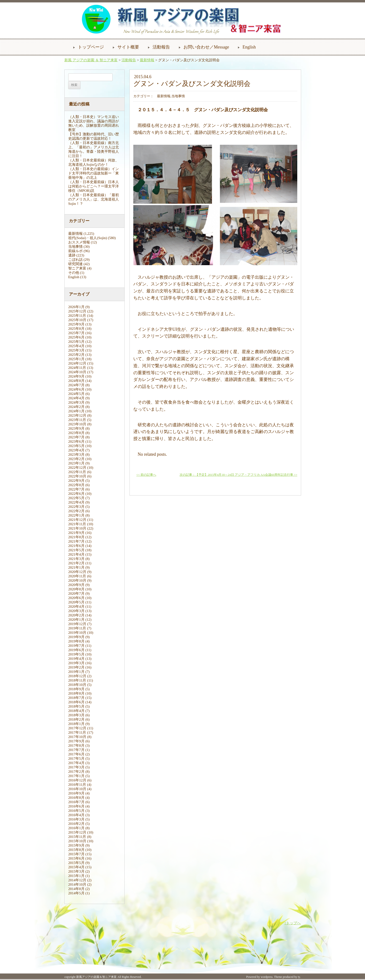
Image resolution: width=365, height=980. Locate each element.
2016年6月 (76, 806)
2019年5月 (76, 654)
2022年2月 (76, 511)
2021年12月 (77, 520)
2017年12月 (77, 728)
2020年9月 (76, 585)
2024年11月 (77, 368)
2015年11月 (77, 837)
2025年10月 (77, 320)
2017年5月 (76, 759)
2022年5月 (76, 498)
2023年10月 (77, 424)
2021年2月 (76, 563)
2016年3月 (76, 819)
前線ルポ (75, 251)
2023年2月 (76, 459)
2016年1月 (76, 828)
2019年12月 (77, 624)
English (249, 47)
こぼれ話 (75, 260)
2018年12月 (77, 676)
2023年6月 (76, 442)
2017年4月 (76, 763)
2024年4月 (76, 398)
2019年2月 (76, 667)
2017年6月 (76, 754)
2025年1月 (76, 359)
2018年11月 (77, 680)
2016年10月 (77, 789)
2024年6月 (76, 389)
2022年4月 (76, 502)
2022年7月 (76, 489)
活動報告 (161, 47)
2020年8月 (76, 589)
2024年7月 (76, 385)
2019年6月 (76, 650)
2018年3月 (76, 715)
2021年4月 (76, 554)
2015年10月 (77, 841)
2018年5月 (76, 706)
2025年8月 (76, 329)
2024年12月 (77, 363)
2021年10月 (77, 528)
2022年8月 (76, 485)
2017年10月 (77, 737)
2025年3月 (76, 350)
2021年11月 (77, 524)
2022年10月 (77, 476)
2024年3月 (76, 402)
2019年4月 (76, 659)
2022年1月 (76, 515)
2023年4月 (76, 450)
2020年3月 (76, 611)
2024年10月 (77, 372)
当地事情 (75, 247)
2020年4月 (76, 607)
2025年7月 (76, 333)
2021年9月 (76, 533)
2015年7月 (76, 854)
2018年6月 (76, 702)
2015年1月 (76, 876)
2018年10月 (77, 685)
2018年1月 (76, 724)
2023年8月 (76, 433)
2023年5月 (76, 446)
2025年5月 (76, 342)
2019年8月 (76, 641)
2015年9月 (76, 845)
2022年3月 (76, 507)
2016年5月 (76, 811)
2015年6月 (76, 858)
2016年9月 (76, 793)
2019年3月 (76, 663)
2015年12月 (77, 832)
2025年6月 (76, 337)
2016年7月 (76, 802)
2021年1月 (76, 567)
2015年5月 (76, 863)
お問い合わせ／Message (206, 47)
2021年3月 (76, 559)
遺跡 (72, 255)
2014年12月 (77, 880)
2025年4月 (76, 346)
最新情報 (147, 60)
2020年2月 (76, 615)
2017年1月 (76, 776)
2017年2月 (76, 772)
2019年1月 (76, 672)
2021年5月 (76, 550)
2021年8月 (76, 537)
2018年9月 (76, 689)
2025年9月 (76, 324)
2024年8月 (76, 381)
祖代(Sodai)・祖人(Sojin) (88, 238)
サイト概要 (128, 47)
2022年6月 (76, 494)
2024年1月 (76, 411)
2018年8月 (76, 693)
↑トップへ (293, 923)
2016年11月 (77, 785)
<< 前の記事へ (146, 475)
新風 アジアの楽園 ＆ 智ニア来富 (91, 60)
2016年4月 (76, 815)
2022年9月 (76, 481)
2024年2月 (76, 407)
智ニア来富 (77, 268)
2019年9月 (76, 637)
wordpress (267, 977)
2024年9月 (76, 376)
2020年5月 (76, 602)
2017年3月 (76, 767)
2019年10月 (77, 633)
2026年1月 (76, 307)
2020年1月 (76, 620)
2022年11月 (77, 472)
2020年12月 (77, 572)
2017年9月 (76, 741)
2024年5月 (76, 394)
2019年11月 (77, 628)
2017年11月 (77, 732)
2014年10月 (77, 884)
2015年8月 (76, 850)
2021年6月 (76, 546)
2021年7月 (76, 541)
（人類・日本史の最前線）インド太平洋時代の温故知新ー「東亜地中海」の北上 (94, 173)
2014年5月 (76, 893)
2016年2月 (76, 824)
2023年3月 (76, 455)
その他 (74, 273)
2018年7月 (76, 698)
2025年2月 (76, 355)
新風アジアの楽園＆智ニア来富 (96, 977)
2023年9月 (76, 428)
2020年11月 (77, 576)
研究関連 (75, 264)
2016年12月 (77, 780)
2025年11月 (77, 316)
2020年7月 (76, 594)
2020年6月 (76, 598)
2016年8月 (76, 798)
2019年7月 (76, 646)
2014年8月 (76, 889)
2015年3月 (76, 871)
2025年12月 (77, 311)
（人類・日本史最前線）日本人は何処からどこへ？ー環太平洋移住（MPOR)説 (94, 186)
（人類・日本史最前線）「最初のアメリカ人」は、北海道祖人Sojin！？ (94, 199)
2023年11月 (77, 420)
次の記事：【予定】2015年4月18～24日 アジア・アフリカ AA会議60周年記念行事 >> (238, 475)
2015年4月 (76, 867)
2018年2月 (76, 719)
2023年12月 (77, 415)
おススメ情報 (79, 242)
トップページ (91, 47)
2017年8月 (76, 745)
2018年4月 (76, 711)
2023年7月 (76, 437)
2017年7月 (76, 750)
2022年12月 (77, 468)
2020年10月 (77, 580)
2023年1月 (76, 463)
